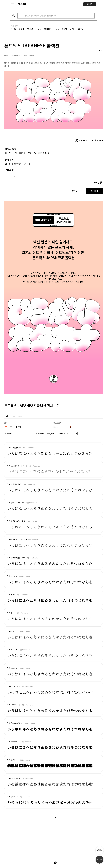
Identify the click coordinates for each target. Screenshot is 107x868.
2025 (80, 29)
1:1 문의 (100, 860)
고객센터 (100, 850)
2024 (65, 29)
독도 (39, 29)
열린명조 (31, 29)
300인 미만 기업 (25, 153)
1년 (29, 164)
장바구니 (76, 191)
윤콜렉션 (48, 29)
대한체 (72, 29)
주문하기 (94, 191)
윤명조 (22, 29)
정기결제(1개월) (15, 164)
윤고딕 (13, 29)
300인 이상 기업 (44, 153)
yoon (57, 29)
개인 (10, 153)
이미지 (20, 427)
